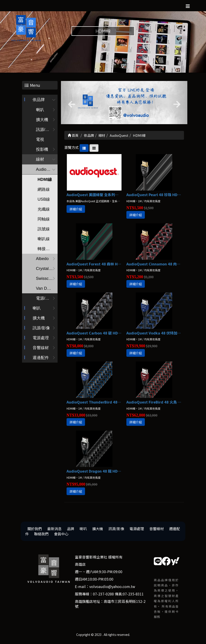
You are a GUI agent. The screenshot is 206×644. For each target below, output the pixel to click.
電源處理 (41, 339)
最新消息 (54, 530)
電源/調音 (44, 300)
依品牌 (39, 101)
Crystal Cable (47, 270)
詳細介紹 (76, 210)
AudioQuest (46, 171)
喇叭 (40, 111)
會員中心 (61, 535)
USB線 (44, 201)
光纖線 (43, 211)
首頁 (73, 137)
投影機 (42, 151)
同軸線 (43, 221)
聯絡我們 (41, 535)
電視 (40, 141)
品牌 (71, 530)
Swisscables (47, 280)
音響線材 (41, 349)
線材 (40, 161)
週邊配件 (41, 359)
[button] (70, 104)
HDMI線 (45, 181)
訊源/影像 (41, 330)
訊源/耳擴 (44, 131)
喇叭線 (43, 240)
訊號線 (43, 231)
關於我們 (35, 530)
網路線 (43, 191)
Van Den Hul (47, 290)
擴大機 (42, 121)
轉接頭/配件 (47, 250)
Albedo (42, 260)
